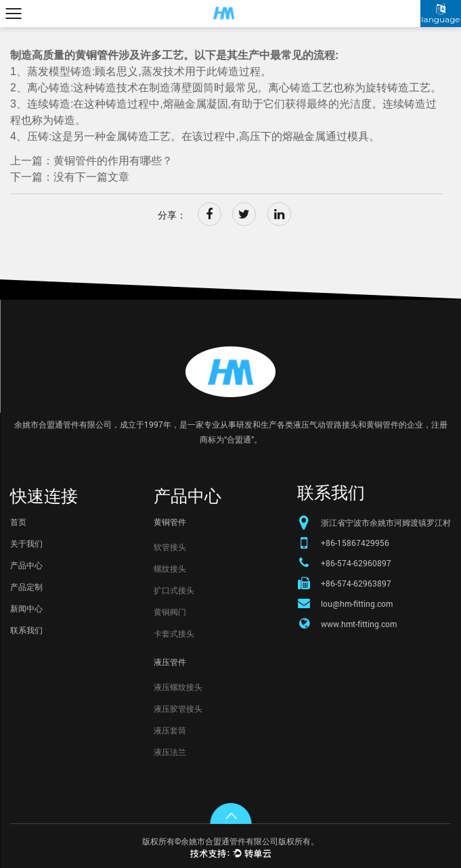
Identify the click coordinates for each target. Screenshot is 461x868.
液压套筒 (170, 730)
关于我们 (26, 543)
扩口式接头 (174, 590)
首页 (18, 522)
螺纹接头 (170, 568)
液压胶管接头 (178, 708)
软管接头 (170, 547)
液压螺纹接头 (178, 687)
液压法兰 (170, 752)
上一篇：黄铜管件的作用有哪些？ (91, 161)
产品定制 (26, 587)
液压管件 (170, 662)
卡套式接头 (174, 633)
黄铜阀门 (170, 612)
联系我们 (26, 630)
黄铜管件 (170, 522)
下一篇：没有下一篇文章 (70, 177)
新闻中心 (26, 608)
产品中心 (26, 565)
